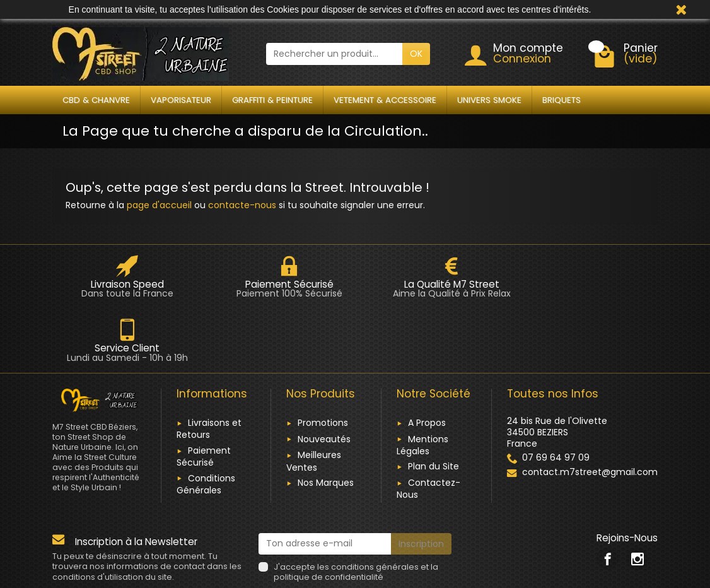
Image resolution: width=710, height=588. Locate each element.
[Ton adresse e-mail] (325, 479)
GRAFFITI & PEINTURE (272, 100)
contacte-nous (242, 205)
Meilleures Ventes (314, 397)
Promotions (323, 358)
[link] (608, 494)
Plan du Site (434, 403)
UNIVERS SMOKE (489, 100)
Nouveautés (324, 375)
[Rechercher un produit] (334, 54)
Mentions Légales (422, 381)
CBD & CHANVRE (96, 100)
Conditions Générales (206, 420)
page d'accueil (159, 205)
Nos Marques (326, 418)
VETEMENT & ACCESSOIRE (385, 100)
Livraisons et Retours (209, 364)
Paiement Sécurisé (204, 392)
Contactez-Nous (428, 424)
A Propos (427, 358)
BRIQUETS (562, 100)
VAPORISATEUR (181, 100)
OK (416, 54)
